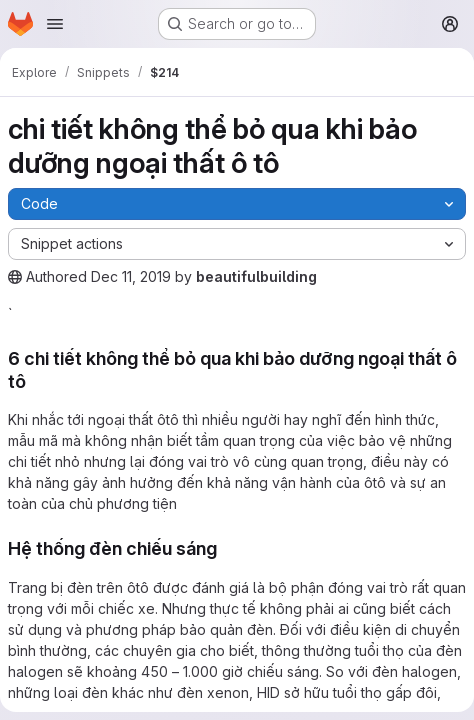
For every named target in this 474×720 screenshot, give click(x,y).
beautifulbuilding (256, 276)
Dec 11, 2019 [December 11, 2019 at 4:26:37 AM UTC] (131, 276)
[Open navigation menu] (55, 24)
